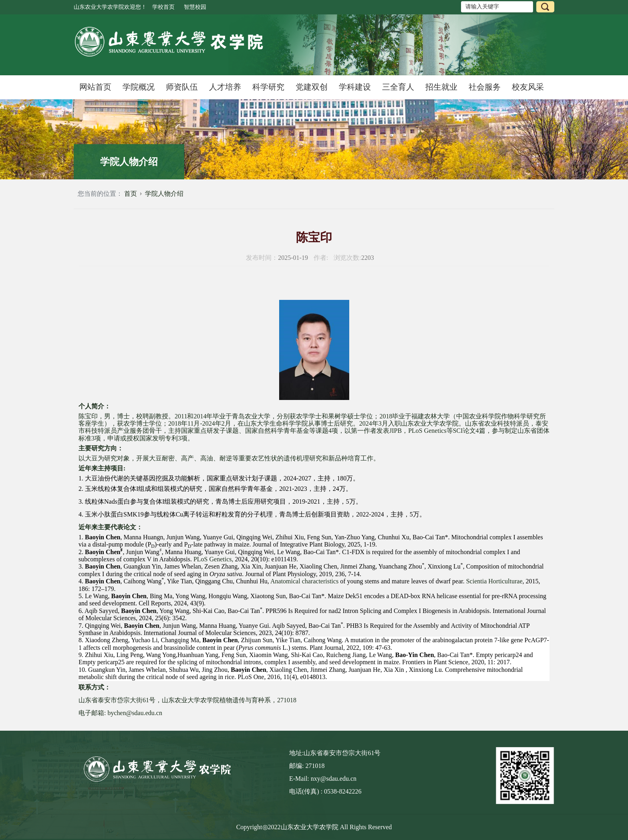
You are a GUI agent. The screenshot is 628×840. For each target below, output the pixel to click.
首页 (131, 194)
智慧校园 (195, 7)
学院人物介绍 (164, 194)
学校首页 (163, 7)
